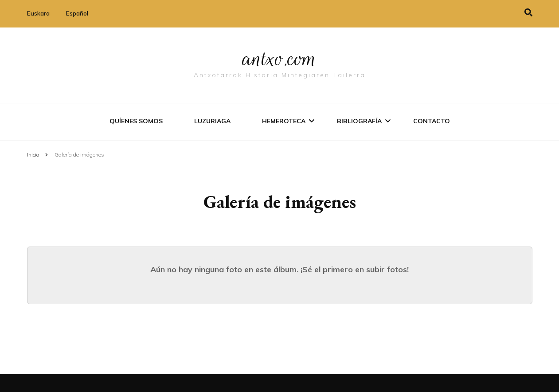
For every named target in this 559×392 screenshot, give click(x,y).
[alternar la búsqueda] (528, 13)
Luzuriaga (212, 121)
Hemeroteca (284, 121)
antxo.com (280, 59)
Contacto (432, 121)
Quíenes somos (136, 121)
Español (77, 13)
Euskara (38, 13)
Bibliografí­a (359, 121)
